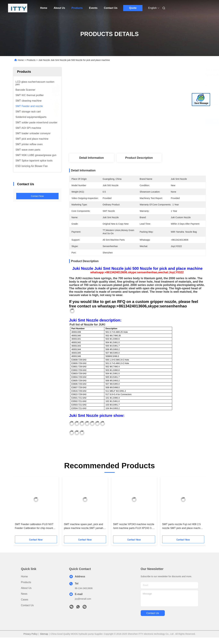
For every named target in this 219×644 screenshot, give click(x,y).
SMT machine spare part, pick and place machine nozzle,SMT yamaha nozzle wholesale (84, 526)
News (24, 594)
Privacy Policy (30, 634)
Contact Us (111, 8)
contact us (153, 613)
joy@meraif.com (83, 599)
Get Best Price (157, 122)
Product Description (139, 158)
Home (44, 8)
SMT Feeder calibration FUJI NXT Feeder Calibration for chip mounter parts (35, 526)
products (26, 582)
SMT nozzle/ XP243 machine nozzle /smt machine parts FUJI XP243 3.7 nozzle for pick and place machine (134, 526)
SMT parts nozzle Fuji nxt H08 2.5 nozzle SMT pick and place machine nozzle (183, 526)
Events (93, 8)
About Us (59, 8)
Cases (25, 600)
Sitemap (44, 634)
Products (77, 8)
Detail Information (92, 158)
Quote (133, 8)
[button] (21, 507)
